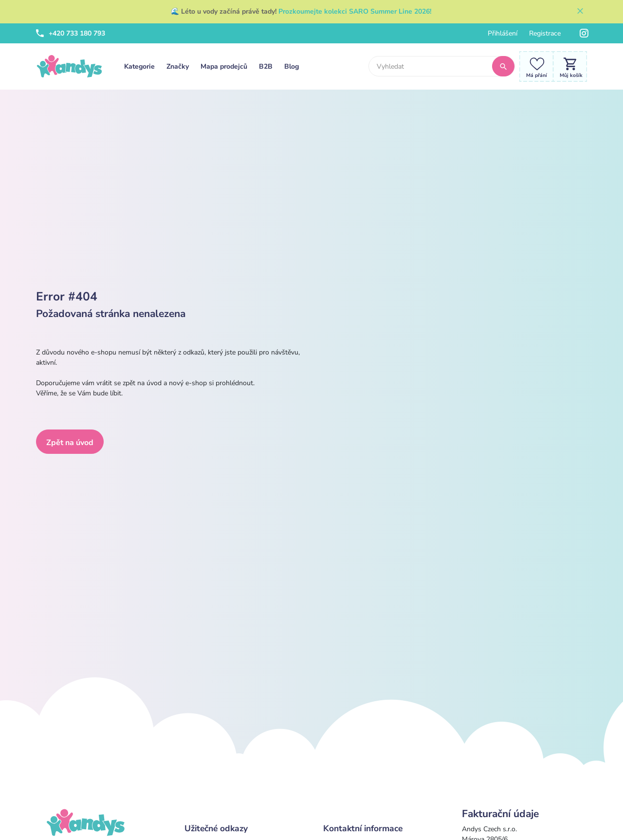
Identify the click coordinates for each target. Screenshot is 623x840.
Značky (178, 66)
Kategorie (139, 66)
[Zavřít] (580, 12)
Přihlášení (503, 33)
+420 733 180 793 (71, 33)
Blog (292, 66)
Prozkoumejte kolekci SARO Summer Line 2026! (355, 11)
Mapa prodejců (224, 66)
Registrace (545, 33)
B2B (266, 66)
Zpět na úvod (70, 443)
